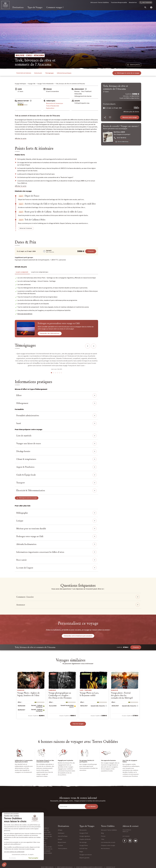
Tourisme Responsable (119, 2)
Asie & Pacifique (63, 836)
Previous (88, 346)
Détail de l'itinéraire (26, 228)
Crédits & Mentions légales (65, 867)
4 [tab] (57, 373)
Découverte (83, 830)
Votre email (64, 807)
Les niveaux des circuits (108, 842)
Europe (60, 839)
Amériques (61, 833)
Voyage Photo (84, 845)
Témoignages (49, 73)
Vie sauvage (83, 842)
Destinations (18, 7)
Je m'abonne (91, 807)
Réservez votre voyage (130, 117)
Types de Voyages (35, 7)
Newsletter (133, 2)
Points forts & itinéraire (24, 73)
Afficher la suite (21, 139)
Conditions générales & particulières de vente (89, 867)
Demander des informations (50, 333)
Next (94, 346)
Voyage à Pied (84, 833)
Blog (102, 833)
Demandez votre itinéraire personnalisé (78, 636)
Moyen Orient (62, 842)
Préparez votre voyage (108, 845)
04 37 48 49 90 (126, 836)
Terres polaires (63, 849)
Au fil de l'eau (83, 849)
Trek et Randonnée (53, 106)
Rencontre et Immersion (55, 103)
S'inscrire (91, 251)
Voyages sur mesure (86, 855)
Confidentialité (110, 867)
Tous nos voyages (78, 724)
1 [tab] (51, 373)
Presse (103, 836)
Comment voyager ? (55, 7)
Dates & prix (38, 73)
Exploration (50, 108)
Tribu (103, 839)
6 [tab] (61, 373)
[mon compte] (151, 7)
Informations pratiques (64, 73)
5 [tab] (59, 373)
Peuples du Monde (85, 839)
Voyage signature (85, 836)
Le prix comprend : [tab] (22, 272)
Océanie (60, 845)
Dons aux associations (25, 314)
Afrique (60, 830)
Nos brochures (105, 849)
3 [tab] (55, 373)
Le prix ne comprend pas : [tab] (40, 272)
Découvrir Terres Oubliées (100, 2)
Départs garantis (84, 858)
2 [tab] (53, 373)
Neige (81, 852)
